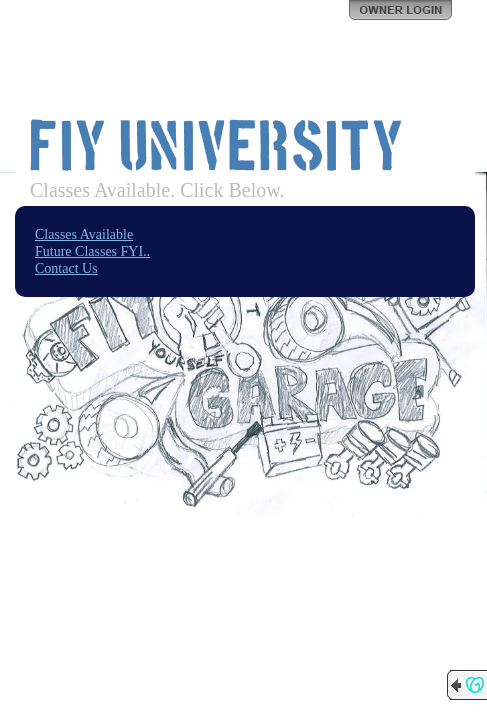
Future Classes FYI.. (92, 251)
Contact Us (66, 268)
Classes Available (84, 234)
